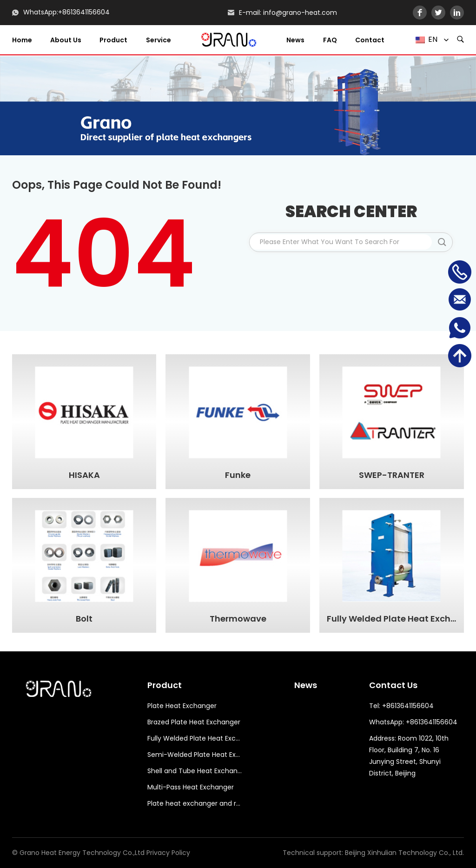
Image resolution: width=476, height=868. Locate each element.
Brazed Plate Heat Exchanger (194, 722)
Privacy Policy (168, 853)
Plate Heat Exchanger (182, 706)
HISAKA (84, 475)
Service (159, 40)
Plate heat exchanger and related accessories (195, 803)
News (295, 40)
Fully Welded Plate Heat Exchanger (392, 619)
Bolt (84, 619)
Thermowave (238, 619)
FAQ (330, 40)
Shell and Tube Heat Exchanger (195, 771)
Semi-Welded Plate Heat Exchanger (195, 755)
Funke (238, 475)
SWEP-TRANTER (392, 475)
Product (113, 40)
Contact (370, 40)
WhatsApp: (41, 13)
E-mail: (250, 13)
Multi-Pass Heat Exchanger (191, 787)
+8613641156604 (84, 12)
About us (66, 40)
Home (22, 40)
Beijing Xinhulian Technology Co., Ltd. (404, 853)
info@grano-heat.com (300, 13)
